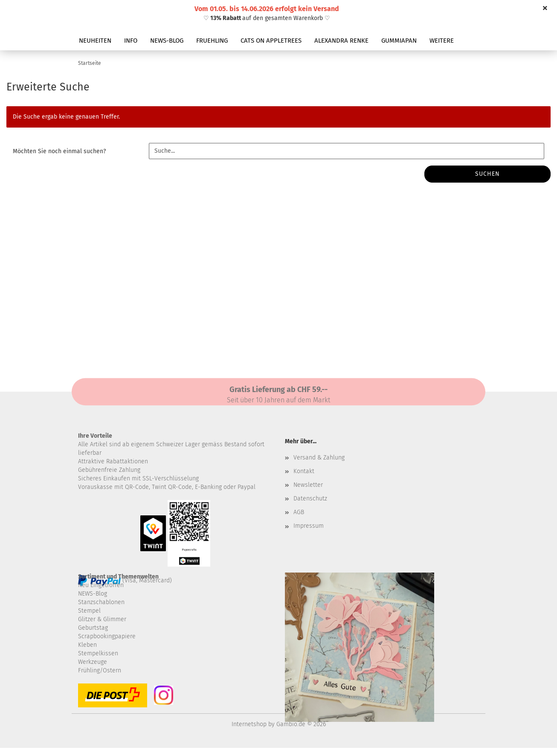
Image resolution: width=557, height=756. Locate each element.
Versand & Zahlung (319, 458)
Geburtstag (93, 628)
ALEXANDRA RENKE (341, 41)
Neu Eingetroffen (101, 585)
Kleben (87, 645)
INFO (131, 41)
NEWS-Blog (93, 594)
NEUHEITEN (95, 41)
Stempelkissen (98, 653)
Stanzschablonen (101, 602)
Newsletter (308, 485)
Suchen (487, 174)
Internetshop (249, 724)
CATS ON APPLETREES (271, 41)
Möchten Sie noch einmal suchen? (59, 151)
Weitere (442, 41)
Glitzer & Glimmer (102, 619)
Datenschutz (310, 499)
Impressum (309, 526)
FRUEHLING (212, 41)
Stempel (89, 611)
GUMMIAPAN (399, 41)
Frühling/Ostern (100, 670)
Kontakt (304, 471)
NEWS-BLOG (167, 41)
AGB (299, 512)
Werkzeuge (93, 662)
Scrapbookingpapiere (107, 636)
